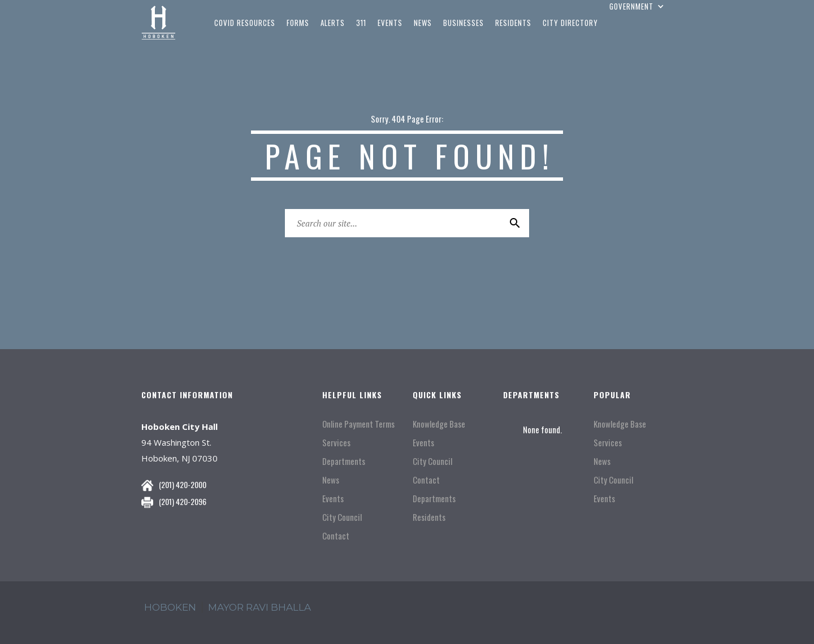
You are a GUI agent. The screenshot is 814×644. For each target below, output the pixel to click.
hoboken (170, 607)
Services (336, 443)
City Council (342, 517)
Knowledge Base (439, 424)
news (423, 23)
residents (513, 23)
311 (361, 23)
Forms (298, 23)
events (390, 23)
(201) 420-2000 (183, 484)
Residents (429, 517)
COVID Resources (245, 23)
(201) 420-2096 (183, 501)
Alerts (333, 23)
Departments (344, 461)
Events (333, 499)
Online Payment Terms (358, 424)
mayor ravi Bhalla (259, 607)
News (331, 480)
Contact (336, 536)
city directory (570, 23)
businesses (464, 23)
